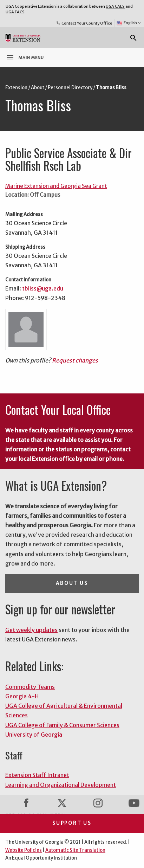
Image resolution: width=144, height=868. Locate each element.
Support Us (72, 823)
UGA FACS (15, 12)
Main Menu (25, 57)
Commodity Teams (30, 687)
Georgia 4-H (22, 696)
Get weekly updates (31, 630)
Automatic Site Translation (75, 850)
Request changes (75, 360)
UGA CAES (115, 6)
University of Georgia (34, 735)
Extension (16, 88)
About (38, 88)
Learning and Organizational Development (61, 785)
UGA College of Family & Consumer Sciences (62, 725)
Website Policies (24, 850)
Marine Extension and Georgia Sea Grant (56, 186)
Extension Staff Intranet (37, 775)
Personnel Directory (70, 88)
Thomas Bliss (111, 88)
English (129, 23)
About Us (72, 583)
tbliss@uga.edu (43, 288)
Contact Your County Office (84, 23)
